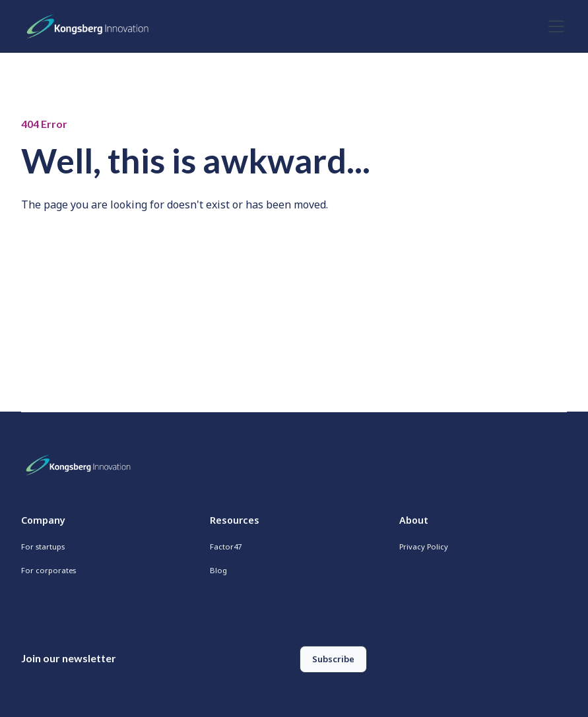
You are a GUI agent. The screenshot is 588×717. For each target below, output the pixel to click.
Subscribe (333, 659)
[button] (554, 26)
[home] (91, 26)
